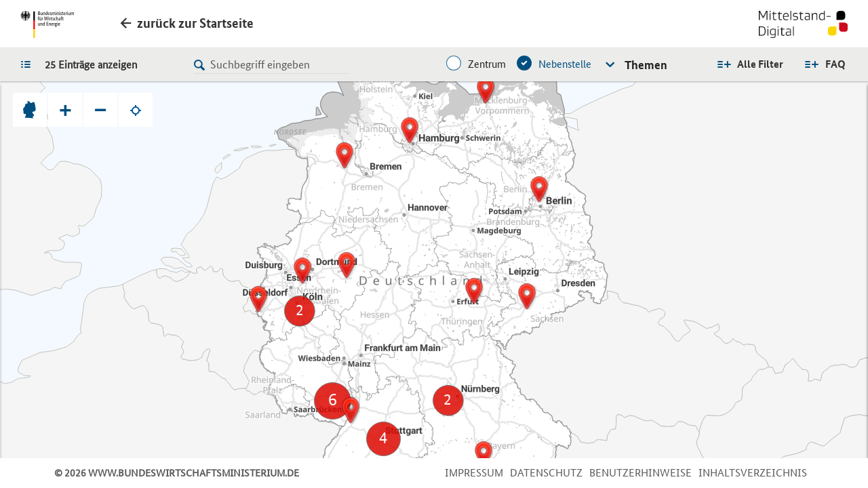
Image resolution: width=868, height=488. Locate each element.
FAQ (835, 64)
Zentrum (487, 64)
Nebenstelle (565, 64)
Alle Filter (760, 64)
